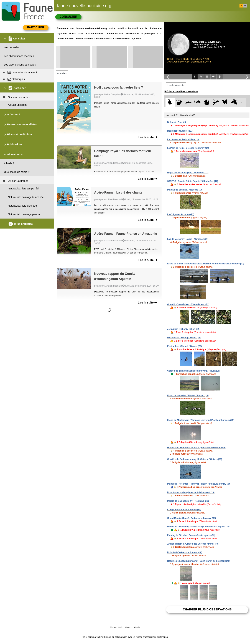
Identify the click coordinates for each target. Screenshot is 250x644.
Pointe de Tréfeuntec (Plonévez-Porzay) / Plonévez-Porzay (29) (199, 484)
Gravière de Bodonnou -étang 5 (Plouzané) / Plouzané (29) (197, 448)
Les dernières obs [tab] (176, 85)
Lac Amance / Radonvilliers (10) (183, 139)
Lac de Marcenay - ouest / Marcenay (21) (188, 239)
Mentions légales (117, 627)
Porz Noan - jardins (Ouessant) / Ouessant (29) (191, 492)
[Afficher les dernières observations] (181, 91)
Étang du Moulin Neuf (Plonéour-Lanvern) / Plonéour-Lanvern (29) (201, 420)
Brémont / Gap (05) (177, 122)
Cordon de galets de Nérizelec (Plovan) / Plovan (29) (194, 371)
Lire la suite (148, 137)
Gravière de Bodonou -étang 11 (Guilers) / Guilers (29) (195, 459)
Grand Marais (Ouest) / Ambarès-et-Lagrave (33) (192, 518)
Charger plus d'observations (207, 609)
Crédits (137, 627)
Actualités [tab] (62, 73)
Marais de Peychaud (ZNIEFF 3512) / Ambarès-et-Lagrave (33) (198, 527)
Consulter (68, 17)
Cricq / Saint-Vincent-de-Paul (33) (184, 510)
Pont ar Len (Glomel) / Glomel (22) (184, 346)
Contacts (129, 627)
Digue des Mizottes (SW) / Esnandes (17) (188, 173)
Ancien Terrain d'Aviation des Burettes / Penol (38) (193, 544)
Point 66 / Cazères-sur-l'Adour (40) (185, 552)
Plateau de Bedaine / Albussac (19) (185, 190)
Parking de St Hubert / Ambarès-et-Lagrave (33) (191, 535)
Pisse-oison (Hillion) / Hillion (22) (184, 338)
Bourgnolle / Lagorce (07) (180, 131)
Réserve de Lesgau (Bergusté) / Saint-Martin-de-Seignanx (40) (199, 561)
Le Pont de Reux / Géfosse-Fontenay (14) (188, 148)
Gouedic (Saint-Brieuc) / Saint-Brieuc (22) (188, 304)
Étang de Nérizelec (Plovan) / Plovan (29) (188, 395)
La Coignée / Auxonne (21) (181, 214)
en (245, 6)
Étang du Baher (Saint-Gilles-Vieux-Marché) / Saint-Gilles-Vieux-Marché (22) (206, 264)
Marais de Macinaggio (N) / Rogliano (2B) (188, 501)
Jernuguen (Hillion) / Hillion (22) (183, 329)
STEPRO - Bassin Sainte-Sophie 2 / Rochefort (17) (193, 181)
